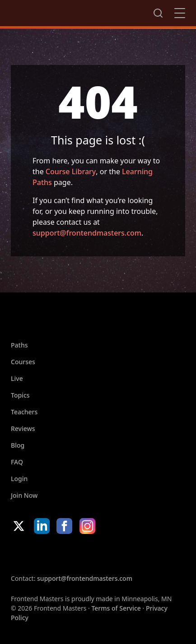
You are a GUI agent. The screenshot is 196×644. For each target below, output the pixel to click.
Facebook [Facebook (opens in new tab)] (64, 526)
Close (180, 13)
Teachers (24, 412)
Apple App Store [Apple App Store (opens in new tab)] (38, 554)
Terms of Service (116, 608)
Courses (23, 362)
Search (158, 13)
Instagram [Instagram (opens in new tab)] (87, 526)
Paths (19, 345)
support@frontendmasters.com (87, 233)
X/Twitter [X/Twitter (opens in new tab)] (19, 526)
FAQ (17, 462)
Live (17, 378)
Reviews (23, 429)
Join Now (24, 495)
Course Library (71, 171)
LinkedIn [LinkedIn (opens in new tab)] (42, 526)
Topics (20, 395)
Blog (18, 445)
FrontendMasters (58, 11)
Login (19, 479)
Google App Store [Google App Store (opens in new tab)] (103, 554)
